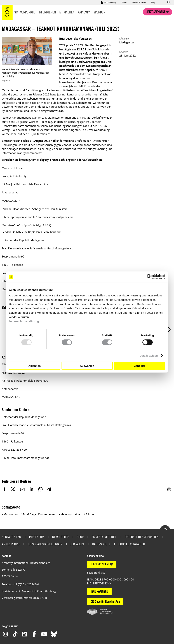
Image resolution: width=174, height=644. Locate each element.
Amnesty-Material (104, 537)
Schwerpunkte (25, 12)
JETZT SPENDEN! (100, 564)
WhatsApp (40, 489)
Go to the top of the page (165, 529)
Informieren (47, 12)
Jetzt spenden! (156, 12)
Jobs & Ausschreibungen (45, 544)
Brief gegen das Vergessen (40, 514)
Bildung (90, 514)
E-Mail (22, 489)
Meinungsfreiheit (71, 514)
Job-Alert (77, 544)
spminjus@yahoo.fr (23, 217)
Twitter (13, 489)
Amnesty (84, 12)
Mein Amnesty (110, 2)
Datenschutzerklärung (24, 321)
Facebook (4, 489)
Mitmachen (67, 12)
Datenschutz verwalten (142, 537)
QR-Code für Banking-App (105, 602)
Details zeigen (149, 355)
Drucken (170, 489)
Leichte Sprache (139, 2)
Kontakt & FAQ (11, 537)
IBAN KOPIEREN (99, 592)
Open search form (169, 2)
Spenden (99, 12)
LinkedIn (31, 489)
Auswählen (87, 366)
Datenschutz (101, 544)
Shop (153, 2)
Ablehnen (34, 366)
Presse (124, 2)
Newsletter (60, 537)
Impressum (37, 537)
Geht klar (139, 366)
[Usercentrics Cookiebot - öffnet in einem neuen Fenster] (149, 277)
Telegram (49, 489)
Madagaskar (11, 514)
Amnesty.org (11, 544)
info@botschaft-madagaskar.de (30, 458)
